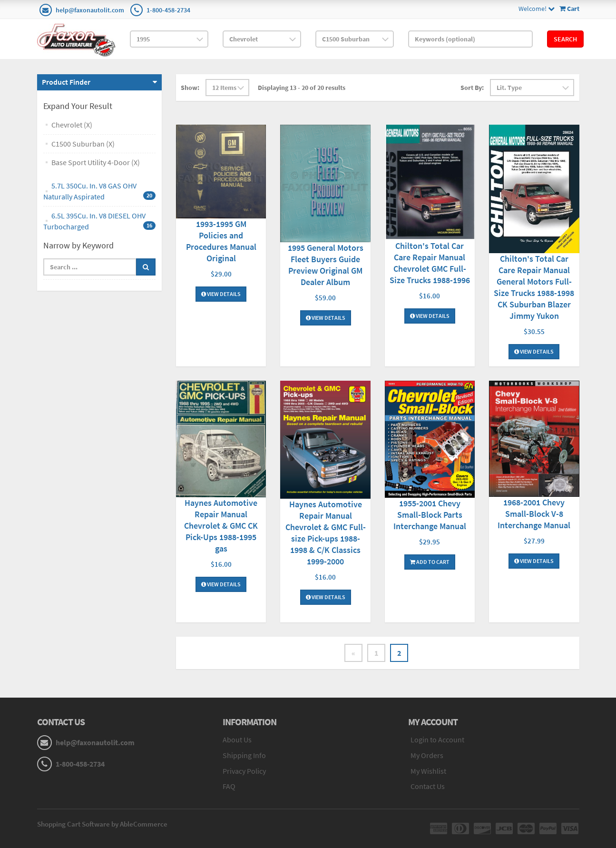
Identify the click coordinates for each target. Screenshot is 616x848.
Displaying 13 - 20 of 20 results (302, 88)
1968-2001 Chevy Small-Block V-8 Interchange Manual (534, 514)
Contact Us (428, 786)
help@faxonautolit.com (90, 10)
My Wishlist (428, 771)
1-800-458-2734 (168, 10)
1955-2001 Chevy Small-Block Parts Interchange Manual (430, 515)
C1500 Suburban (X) (83, 144)
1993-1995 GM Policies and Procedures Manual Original (221, 241)
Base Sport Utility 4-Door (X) (96, 162)
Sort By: (472, 88)
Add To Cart (430, 562)
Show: (190, 88)
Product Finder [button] (66, 82)
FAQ (229, 786)
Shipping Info (244, 755)
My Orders (427, 755)
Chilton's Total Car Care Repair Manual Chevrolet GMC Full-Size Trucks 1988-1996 (430, 263)
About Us (237, 740)
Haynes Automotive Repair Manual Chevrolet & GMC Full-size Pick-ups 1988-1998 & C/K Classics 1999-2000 (326, 533)
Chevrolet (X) (72, 125)
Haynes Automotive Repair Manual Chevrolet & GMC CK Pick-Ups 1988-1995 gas (221, 526)
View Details (221, 294)
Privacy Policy (244, 771)
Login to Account (437, 740)
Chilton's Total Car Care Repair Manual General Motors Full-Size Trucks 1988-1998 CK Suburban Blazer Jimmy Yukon (534, 287)
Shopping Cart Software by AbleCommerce (102, 824)
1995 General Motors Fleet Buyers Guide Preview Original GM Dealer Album (326, 265)
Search (565, 39)
